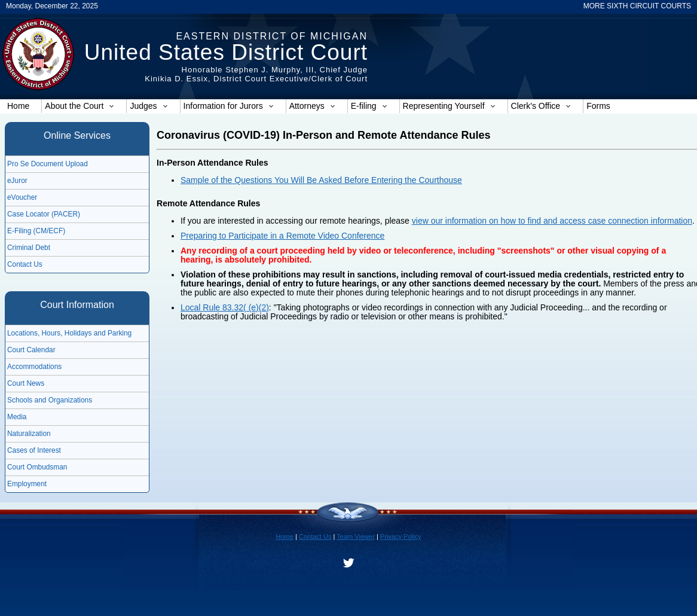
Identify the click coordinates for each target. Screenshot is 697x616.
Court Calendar (31, 350)
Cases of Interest (34, 450)
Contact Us (25, 264)
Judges (149, 106)
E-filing (369, 106)
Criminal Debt (29, 248)
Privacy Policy (401, 536)
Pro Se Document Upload (48, 164)
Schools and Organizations (50, 400)
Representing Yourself (449, 106)
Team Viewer (356, 536)
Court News (26, 383)
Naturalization (29, 434)
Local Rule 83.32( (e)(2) (225, 307)
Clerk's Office (541, 106)
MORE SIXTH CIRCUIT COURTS (637, 6)
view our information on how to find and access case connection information (552, 221)
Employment (27, 484)
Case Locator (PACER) (44, 214)
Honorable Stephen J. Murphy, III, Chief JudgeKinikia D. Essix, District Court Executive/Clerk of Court (256, 74)
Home (18, 106)
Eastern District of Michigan (272, 36)
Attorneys (312, 106)
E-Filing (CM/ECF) (36, 231)
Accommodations (34, 367)
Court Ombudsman (37, 467)
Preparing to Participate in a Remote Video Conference (282, 236)
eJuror (17, 181)
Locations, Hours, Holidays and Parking (69, 333)
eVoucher (22, 197)
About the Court (80, 106)
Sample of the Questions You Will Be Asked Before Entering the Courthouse (321, 180)
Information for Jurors (229, 106)
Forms (598, 106)
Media (17, 417)
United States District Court (226, 52)
